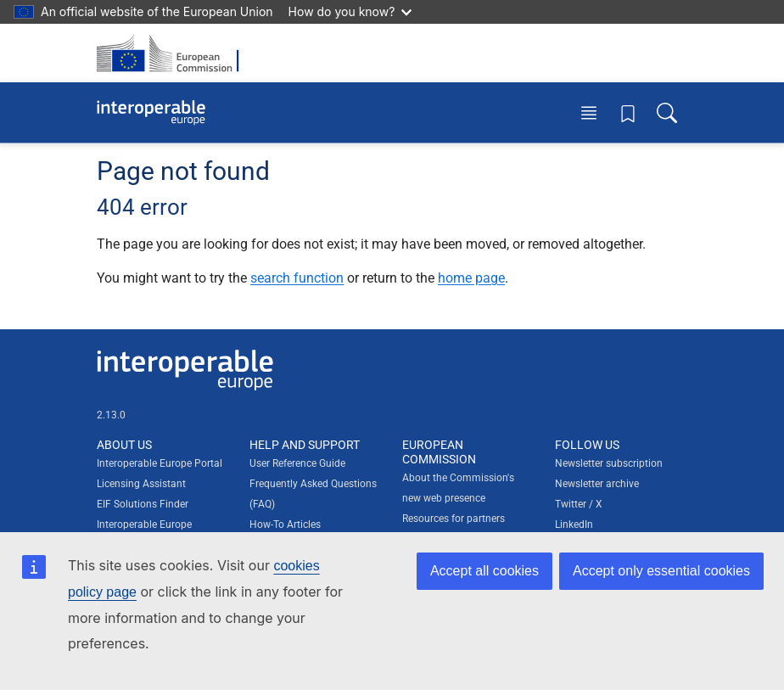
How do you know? (350, 11)
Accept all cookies (484, 571)
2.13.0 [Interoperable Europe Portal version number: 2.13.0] (111, 415)
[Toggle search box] (667, 112)
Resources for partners (454, 519)
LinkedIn (574, 525)
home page (471, 278)
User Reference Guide (297, 463)
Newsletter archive (597, 484)
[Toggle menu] (589, 112)
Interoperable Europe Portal (160, 463)
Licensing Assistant (141, 484)
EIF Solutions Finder (143, 504)
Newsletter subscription (609, 463)
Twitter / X (579, 504)
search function (297, 278)
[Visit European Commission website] (173, 53)
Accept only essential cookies (661, 571)
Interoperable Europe (144, 525)
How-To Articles (285, 525)
